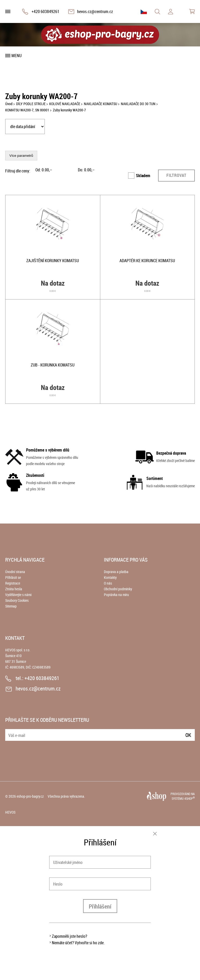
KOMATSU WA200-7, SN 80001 (27, 110)
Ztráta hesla (14, 589)
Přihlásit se (13, 577)
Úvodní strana (15, 572)
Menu (17, 56)
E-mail (10, 732)
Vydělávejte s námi (18, 595)
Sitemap (11, 606)
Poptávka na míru (116, 595)
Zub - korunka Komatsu (53, 365)
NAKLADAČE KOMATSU (101, 104)
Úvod (9, 104)
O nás (108, 583)
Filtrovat (176, 175)
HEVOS (10, 812)
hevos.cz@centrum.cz (95, 11)
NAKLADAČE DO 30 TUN (138, 104)
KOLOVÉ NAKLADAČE (65, 104)
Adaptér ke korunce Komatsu (147, 261)
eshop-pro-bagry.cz (30, 796)
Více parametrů (21, 156)
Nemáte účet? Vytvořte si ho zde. (78, 943)
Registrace (13, 583)
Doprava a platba (116, 572)
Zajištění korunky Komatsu (53, 261)
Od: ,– (44, 170)
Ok (188, 735)
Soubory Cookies (17, 600)
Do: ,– (86, 170)
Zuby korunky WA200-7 (69, 110)
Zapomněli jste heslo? (70, 936)
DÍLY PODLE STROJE (31, 104)
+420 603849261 (45, 11)
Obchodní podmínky (118, 589)
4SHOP (190, 798)
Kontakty (110, 577)
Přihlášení (100, 906)
